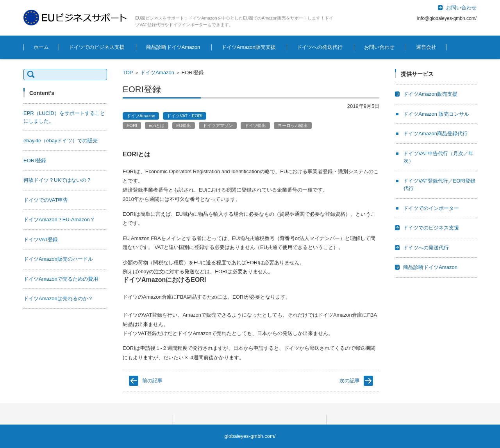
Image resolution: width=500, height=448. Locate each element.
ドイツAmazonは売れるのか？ (58, 298)
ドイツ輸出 (255, 125)
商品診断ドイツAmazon (173, 47)
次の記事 (350, 381)
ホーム (41, 47)
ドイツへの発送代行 (320, 47)
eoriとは (157, 125)
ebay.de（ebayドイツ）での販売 (61, 141)
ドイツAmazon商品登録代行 (435, 134)
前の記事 (152, 381)
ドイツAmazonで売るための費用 (61, 279)
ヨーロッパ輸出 (293, 125)
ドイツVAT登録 (41, 239)
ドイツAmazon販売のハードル (58, 259)
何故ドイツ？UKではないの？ (57, 180)
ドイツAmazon (157, 73)
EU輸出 (183, 125)
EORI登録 (35, 160)
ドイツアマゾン (218, 125)
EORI (132, 125)
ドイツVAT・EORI (185, 116)
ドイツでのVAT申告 (46, 200)
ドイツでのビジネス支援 (97, 47)
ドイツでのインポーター (431, 208)
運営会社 (426, 47)
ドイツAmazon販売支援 (249, 47)
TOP (128, 73)
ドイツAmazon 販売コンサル (436, 114)
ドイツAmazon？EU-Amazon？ (59, 220)
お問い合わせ (379, 47)
